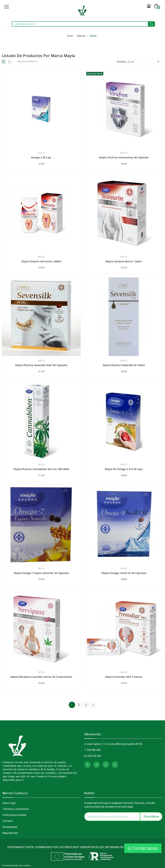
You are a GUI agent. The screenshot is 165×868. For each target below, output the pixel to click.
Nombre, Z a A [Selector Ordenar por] (139, 62)
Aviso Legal (9, 803)
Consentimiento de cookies (16, 865)
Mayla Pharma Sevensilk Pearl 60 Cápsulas (41, 365)
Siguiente (93, 705)
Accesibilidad (10, 827)
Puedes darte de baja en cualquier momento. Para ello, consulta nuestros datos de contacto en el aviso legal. (120, 805)
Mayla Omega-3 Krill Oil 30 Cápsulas (124, 573)
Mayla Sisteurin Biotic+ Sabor (124, 261)
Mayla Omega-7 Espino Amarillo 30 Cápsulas (41, 573)
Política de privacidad (14, 815)
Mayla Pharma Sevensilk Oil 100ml (124, 365)
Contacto (8, 821)
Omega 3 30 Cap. (41, 157)
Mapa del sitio (10, 833)
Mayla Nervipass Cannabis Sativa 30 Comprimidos (41, 677)
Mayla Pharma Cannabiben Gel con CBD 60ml (41, 469)
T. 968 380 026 (92, 750)
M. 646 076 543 (93, 756)
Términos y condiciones (16, 809)
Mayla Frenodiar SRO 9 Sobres (124, 677)
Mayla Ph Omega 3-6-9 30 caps (124, 469)
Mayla (41, 153)
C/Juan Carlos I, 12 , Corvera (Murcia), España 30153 (113, 744)
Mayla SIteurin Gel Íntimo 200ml (41, 261)
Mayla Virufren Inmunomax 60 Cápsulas (124, 157)
